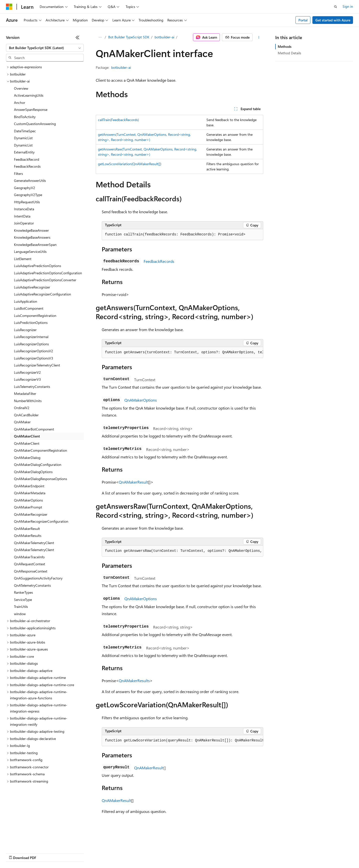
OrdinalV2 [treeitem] (22, 408)
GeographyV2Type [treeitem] (28, 195)
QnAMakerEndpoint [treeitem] (29, 486)
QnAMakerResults (134, 681)
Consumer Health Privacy (143, 853)
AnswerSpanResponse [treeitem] (31, 109)
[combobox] (45, 48)
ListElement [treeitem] (23, 259)
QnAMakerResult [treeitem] (27, 529)
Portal (303, 20)
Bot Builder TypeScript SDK (129, 37)
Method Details (289, 53)
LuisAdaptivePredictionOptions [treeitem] (38, 266)
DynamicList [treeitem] (23, 138)
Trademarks (207, 853)
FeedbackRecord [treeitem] (27, 159)
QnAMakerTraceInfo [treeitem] (29, 557)
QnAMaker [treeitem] (22, 422)
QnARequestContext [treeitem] (30, 564)
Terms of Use (182, 853)
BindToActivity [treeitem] (25, 117)
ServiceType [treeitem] (23, 600)
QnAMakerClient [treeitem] (27, 436)
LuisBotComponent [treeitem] (29, 308)
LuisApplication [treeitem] (26, 301)
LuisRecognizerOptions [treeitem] (31, 344)
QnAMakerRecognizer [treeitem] (31, 514)
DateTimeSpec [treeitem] (25, 131)
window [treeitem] (20, 614)
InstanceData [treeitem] (24, 209)
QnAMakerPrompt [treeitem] (28, 507)
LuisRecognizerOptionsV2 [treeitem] (34, 351)
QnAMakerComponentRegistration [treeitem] (41, 450)
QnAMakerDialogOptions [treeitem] (33, 472)
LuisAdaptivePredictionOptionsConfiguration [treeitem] (48, 273)
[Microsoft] (9, 7)
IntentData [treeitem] (22, 216)
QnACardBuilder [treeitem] (26, 415)
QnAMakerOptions (141, 400)
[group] (182, 353)
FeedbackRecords (159, 261)
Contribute (89, 853)
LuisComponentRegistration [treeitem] (35, 316)
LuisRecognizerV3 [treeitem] (27, 379)
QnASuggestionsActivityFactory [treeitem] (38, 578)
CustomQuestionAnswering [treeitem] (35, 124)
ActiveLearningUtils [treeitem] (29, 95)
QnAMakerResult (133, 482)
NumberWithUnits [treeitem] (28, 401)
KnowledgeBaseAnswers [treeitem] (32, 237)
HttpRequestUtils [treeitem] (27, 202)
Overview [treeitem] (21, 88)
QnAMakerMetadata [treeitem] (30, 493)
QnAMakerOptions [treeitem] (28, 500)
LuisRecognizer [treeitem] (25, 330)
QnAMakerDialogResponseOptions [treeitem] (41, 479)
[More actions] (259, 37)
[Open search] (336, 7)
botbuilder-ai (164, 37)
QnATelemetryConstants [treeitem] (32, 585)
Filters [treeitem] (18, 174)
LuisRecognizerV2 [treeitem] (27, 372)
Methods (285, 46)
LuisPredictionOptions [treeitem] (31, 323)
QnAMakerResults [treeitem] (28, 536)
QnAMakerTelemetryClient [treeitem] (34, 543)
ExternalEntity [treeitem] (24, 152)
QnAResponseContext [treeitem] (31, 571)
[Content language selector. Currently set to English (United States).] (29, 841)
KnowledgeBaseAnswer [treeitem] (31, 230)
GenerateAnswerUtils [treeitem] (30, 181)
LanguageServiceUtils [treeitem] (30, 252)
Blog (68, 853)
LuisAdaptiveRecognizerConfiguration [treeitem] (43, 294)
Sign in (348, 6)
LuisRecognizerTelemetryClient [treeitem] (37, 365)
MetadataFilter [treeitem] (25, 394)
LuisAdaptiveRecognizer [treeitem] (32, 287)
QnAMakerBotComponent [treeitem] (34, 429)
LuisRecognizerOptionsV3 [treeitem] (34, 358)
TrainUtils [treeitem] (21, 607)
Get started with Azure (333, 20)
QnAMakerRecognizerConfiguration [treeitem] (41, 521)
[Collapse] (78, 37)
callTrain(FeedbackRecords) (118, 120)
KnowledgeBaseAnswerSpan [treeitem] (35, 245)
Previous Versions (45, 853)
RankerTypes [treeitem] (23, 592)
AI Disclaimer (16, 853)
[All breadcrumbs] (100, 37)
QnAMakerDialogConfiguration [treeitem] (38, 465)
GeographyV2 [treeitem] (25, 188)
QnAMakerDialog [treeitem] (27, 458)
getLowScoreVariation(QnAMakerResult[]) (130, 164)
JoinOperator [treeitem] (24, 223)
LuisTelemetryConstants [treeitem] (32, 387)
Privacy (109, 853)
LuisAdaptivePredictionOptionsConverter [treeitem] (45, 280)
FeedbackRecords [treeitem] (27, 166)
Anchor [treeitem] (20, 103)
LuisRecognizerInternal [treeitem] (31, 337)
